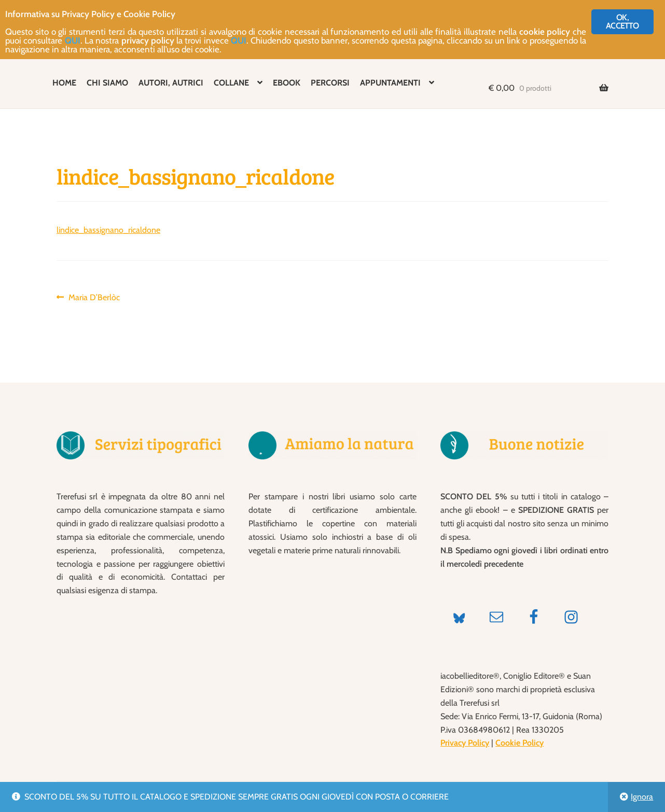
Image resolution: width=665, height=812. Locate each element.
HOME (64, 83)
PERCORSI (330, 83)
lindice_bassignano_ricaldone (108, 230)
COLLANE (231, 83)
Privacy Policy (465, 743)
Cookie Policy (519, 743)
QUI (73, 40)
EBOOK (287, 83)
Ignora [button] (642, 797)
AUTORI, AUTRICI (171, 83)
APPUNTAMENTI (390, 83)
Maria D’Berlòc (94, 298)
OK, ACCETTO (622, 22)
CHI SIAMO (107, 83)
